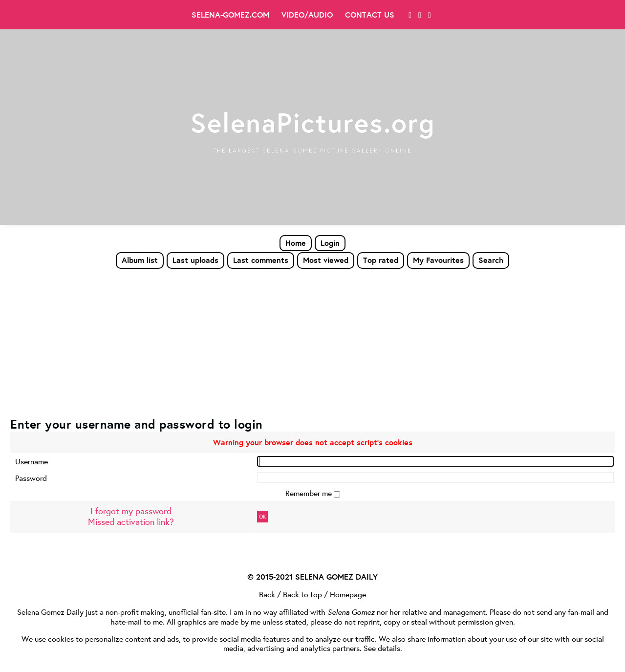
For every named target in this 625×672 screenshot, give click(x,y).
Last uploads (195, 260)
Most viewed (326, 260)
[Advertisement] (313, 343)
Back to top (302, 594)
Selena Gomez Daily (50, 612)
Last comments (261, 260)
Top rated (381, 260)
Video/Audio (307, 15)
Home (296, 243)
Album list (140, 260)
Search (491, 260)
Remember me (310, 493)
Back (267, 594)
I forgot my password (131, 511)
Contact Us (370, 15)
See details (382, 648)
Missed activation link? (131, 522)
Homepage (348, 594)
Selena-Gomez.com (230, 15)
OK (262, 517)
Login (330, 243)
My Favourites (438, 260)
